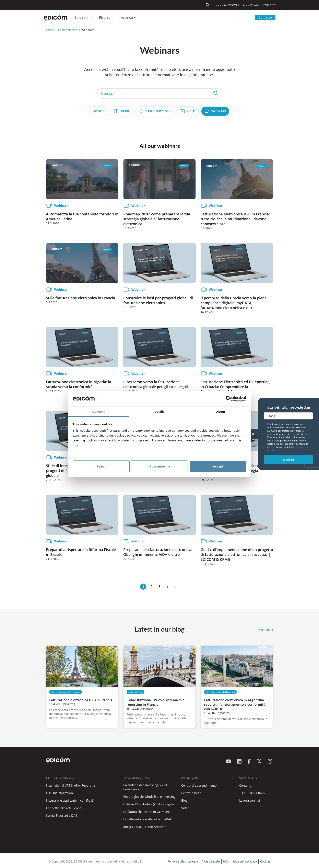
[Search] (159, 93)
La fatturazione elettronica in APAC (148, 819)
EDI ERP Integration (59, 793)
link (75, 445)
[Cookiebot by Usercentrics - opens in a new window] (229, 399)
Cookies (265, 861)
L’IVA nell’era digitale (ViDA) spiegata (149, 804)
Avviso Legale (211, 861)
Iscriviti (289, 459)
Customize (160, 466)
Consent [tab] (99, 412)
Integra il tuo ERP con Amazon (144, 827)
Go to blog (266, 630)
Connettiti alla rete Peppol (64, 808)
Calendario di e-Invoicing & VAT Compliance (145, 787)
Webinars (219, 111)
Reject (101, 466)
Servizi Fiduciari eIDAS (62, 815)
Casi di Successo (158, 111)
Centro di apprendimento (199, 785)
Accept (218, 466)
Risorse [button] (105, 18)
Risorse (99, 111)
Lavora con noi (250, 800)
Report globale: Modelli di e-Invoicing (149, 797)
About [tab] (221, 412)
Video (191, 111)
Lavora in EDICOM (227, 5)
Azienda (127, 18)
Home (50, 30)
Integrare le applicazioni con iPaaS (70, 800)
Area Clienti (251, 5)
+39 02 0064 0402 (252, 793)
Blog (184, 800)
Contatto (265, 17)
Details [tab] (159, 412)
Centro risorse (68, 30)
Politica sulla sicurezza (183, 861)
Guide (125, 111)
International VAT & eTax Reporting (70, 785)
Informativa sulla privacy (240, 861)
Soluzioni (82, 18)
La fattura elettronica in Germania (147, 812)
